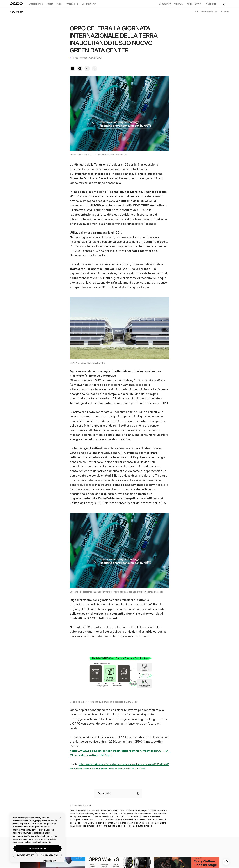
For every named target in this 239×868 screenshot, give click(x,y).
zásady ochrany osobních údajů (32, 842)
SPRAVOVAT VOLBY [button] (38, 848)
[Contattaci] (226, 862)
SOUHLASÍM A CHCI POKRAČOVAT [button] (50, 856)
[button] (60, 818)
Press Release (209, 12)
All (196, 12)
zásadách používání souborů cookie (29, 824)
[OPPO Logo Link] (16, 4)
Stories (225, 12)
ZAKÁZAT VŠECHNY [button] (25, 855)
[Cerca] (224, 4)
